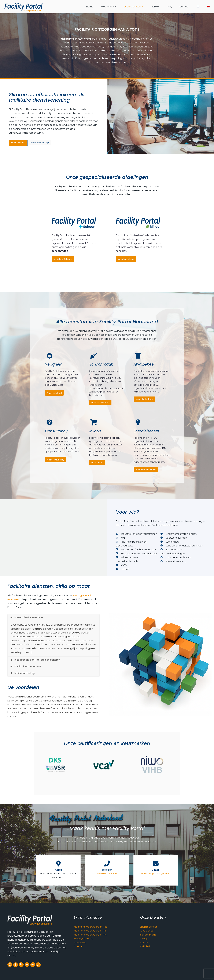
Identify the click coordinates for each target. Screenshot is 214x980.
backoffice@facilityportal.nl (156, 874)
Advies (144, 943)
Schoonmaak (148, 935)
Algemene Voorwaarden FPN (90, 927)
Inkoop (144, 939)
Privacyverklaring (84, 939)
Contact (79, 946)
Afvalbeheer (147, 931)
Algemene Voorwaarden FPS (90, 935)
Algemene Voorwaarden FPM (91, 931)
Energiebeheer (149, 927)
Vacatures (80, 943)
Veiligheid (146, 946)
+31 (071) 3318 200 (107, 874)
